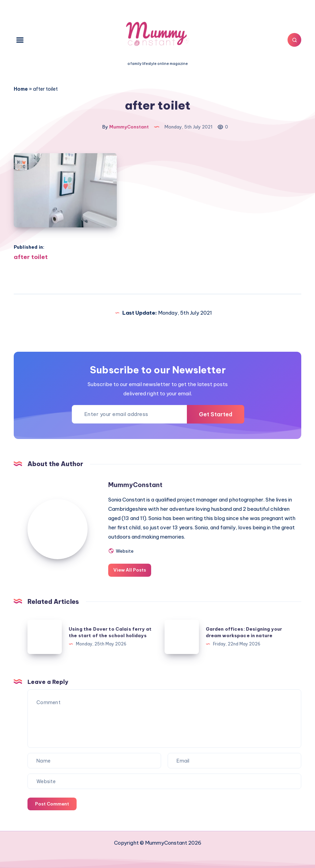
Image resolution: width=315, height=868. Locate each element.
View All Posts (130, 570)
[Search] (294, 40)
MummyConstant (135, 485)
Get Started (216, 414)
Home (21, 89)
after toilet (31, 257)
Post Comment (52, 804)
